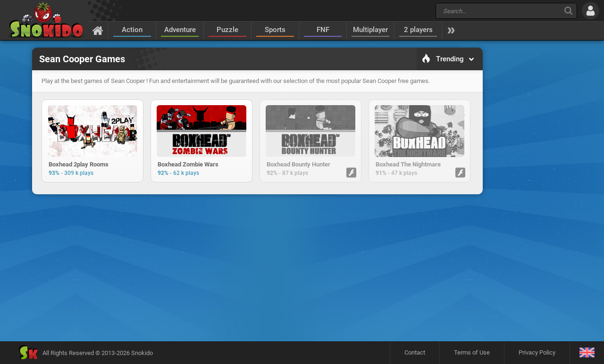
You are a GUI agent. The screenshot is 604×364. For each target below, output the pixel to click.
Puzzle (227, 30)
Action (132, 30)
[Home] (98, 30)
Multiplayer (370, 30)
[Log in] (591, 11)
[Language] (587, 353)
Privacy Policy (537, 352)
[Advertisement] (257, 228)
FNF (323, 30)
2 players (418, 30)
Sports (275, 30)
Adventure (180, 30)
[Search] (568, 11)
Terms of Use (472, 352)
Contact (415, 352)
